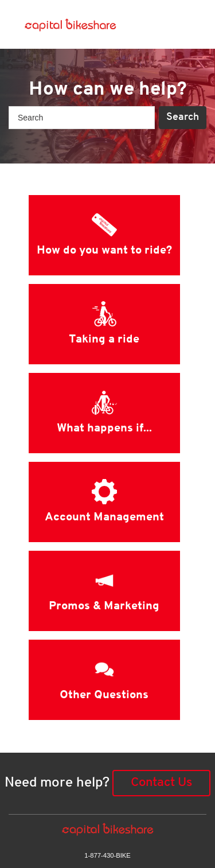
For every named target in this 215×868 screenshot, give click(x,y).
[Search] (82, 118)
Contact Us (161, 783)
